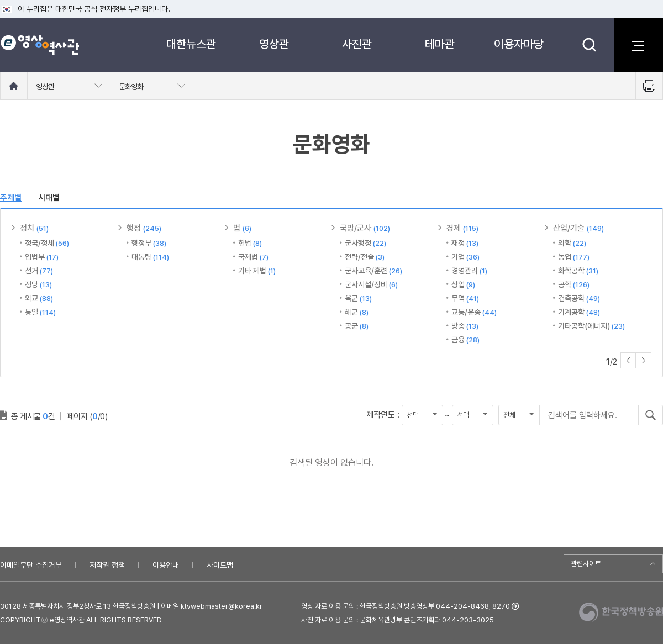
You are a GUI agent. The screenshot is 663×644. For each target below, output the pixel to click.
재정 (465, 243)
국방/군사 (365, 228)
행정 (144, 228)
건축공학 (579, 298)
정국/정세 (47, 243)
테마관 (440, 44)
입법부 (42, 257)
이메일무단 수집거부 (31, 565)
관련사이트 (586, 564)
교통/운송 (474, 312)
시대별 (49, 198)
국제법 (253, 257)
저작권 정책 (107, 565)
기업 (465, 257)
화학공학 (578, 271)
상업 (463, 284)
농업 (574, 257)
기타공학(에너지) (591, 326)
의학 (572, 243)
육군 (358, 298)
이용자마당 (519, 44)
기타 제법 (257, 271)
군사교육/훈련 (373, 271)
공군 (357, 326)
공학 (574, 284)
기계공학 (579, 312)
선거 (39, 271)
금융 (465, 340)
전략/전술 (365, 257)
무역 (465, 298)
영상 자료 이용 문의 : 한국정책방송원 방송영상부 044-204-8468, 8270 (406, 606)
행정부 (149, 243)
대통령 (150, 257)
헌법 (250, 243)
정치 (34, 228)
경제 (462, 228)
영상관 (274, 44)
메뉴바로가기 (0, 0)
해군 (357, 312)
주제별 (11, 198)
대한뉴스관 (191, 44)
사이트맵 (220, 565)
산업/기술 (578, 228)
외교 (39, 298)
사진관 (357, 44)
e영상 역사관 (40, 45)
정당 (38, 284)
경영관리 (469, 271)
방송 (465, 326)
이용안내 (166, 565)
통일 (40, 312)
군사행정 (365, 243)
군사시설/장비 (371, 284)
